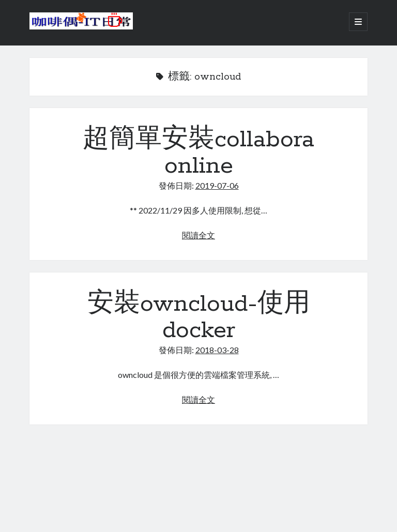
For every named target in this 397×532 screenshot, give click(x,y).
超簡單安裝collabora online (198, 153)
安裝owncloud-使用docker (199, 317)
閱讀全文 (198, 235)
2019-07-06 (217, 185)
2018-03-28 (217, 350)
